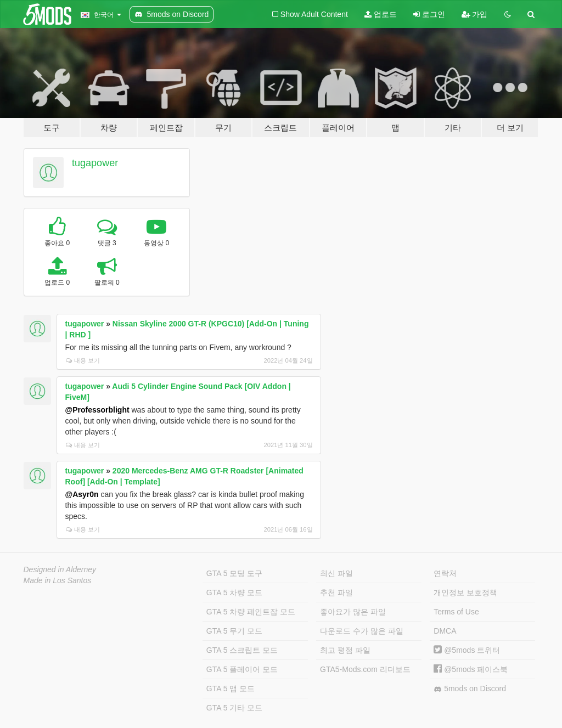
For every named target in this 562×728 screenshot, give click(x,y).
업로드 (381, 14)
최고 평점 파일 (345, 650)
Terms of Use (456, 612)
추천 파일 (336, 592)
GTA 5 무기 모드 (234, 631)
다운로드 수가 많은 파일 (362, 631)
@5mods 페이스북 (471, 669)
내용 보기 (83, 360)
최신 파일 (336, 573)
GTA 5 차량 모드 (234, 592)
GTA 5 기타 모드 (234, 708)
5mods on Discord (470, 689)
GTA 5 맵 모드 (231, 689)
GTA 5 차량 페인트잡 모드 (251, 612)
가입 (475, 14)
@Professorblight (97, 410)
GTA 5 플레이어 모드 (242, 669)
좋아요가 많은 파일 (353, 612)
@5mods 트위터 (467, 650)
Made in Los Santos (58, 580)
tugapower (95, 163)
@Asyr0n (82, 494)
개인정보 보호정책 (465, 592)
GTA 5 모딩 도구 (234, 573)
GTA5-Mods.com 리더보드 (365, 669)
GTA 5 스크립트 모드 (242, 650)
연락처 (445, 573)
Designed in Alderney (60, 569)
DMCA (445, 631)
